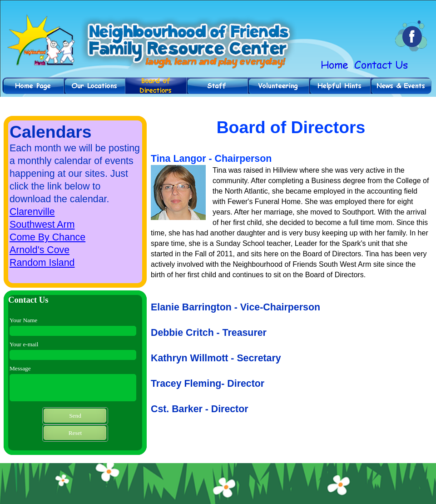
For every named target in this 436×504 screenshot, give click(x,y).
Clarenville (32, 212)
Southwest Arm (42, 225)
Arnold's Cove (40, 250)
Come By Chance (47, 237)
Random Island (42, 263)
